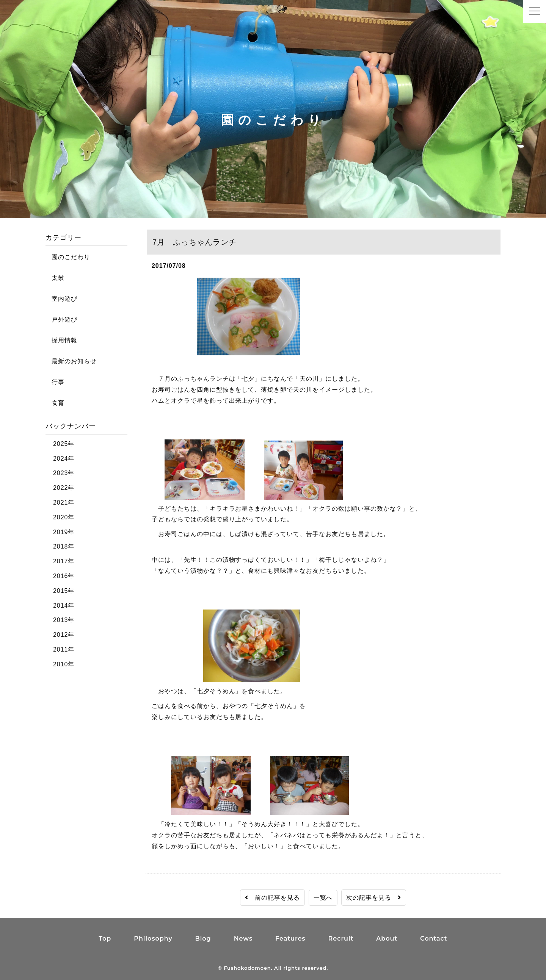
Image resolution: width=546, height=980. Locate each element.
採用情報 (61, 340)
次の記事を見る (374, 898)
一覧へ (323, 898)
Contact (434, 939)
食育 (55, 403)
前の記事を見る (272, 898)
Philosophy (153, 939)
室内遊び (61, 299)
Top (105, 939)
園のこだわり (68, 257)
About (387, 939)
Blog (203, 939)
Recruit (341, 939)
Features (290, 939)
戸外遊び (61, 320)
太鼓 (55, 278)
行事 (55, 382)
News (243, 939)
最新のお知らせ (71, 361)
